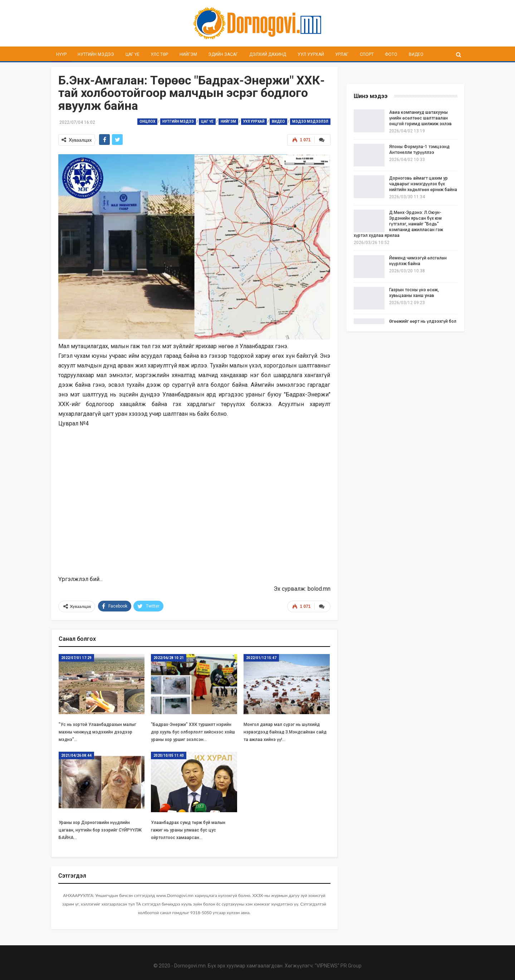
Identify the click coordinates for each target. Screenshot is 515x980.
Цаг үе (133, 54)
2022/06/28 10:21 (169, 658)
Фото (391, 54)
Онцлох (147, 121)
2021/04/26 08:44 (76, 755)
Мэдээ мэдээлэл (310, 121)
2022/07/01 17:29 (76, 658)
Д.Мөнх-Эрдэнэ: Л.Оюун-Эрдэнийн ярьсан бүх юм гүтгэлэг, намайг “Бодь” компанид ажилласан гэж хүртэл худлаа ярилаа (398, 224)
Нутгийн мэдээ (96, 54)
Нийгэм (188, 54)
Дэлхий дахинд (268, 54)
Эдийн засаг (223, 54)
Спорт (367, 54)
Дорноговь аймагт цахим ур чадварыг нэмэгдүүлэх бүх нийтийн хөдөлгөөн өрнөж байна (423, 184)
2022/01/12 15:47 (261, 658)
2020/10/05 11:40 (169, 755)
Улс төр (159, 54)
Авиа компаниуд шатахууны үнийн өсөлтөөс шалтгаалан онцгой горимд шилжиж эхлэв (420, 118)
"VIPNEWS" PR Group (338, 966)
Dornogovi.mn (190, 966)
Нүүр (61, 54)
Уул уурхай (311, 54)
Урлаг (342, 54)
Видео (416, 54)
